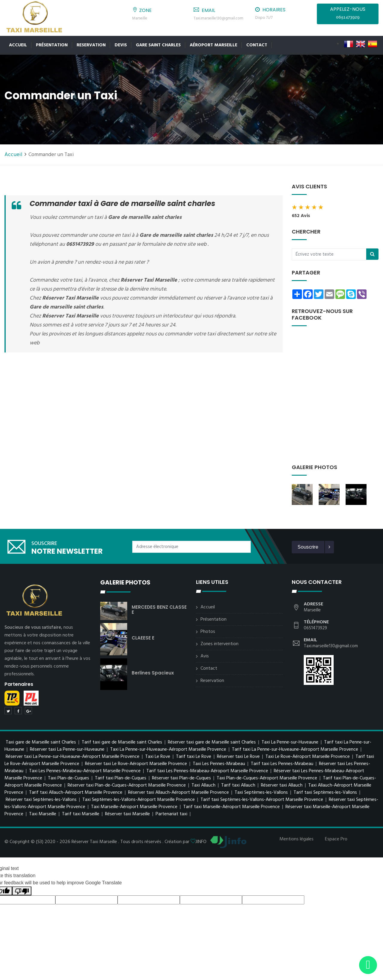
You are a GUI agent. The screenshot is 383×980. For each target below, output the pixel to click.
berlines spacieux (153, 673)
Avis (205, 656)
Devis (121, 45)
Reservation (91, 45)
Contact (257, 45)
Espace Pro (336, 839)
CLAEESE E (143, 638)
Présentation (52, 45)
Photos (208, 632)
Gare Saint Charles (158, 45)
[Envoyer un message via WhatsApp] (368, 965)
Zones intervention (219, 644)
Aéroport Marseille (213, 45)
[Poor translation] (22, 891)
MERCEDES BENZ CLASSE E (159, 610)
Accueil (18, 45)
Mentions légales (297, 839)
